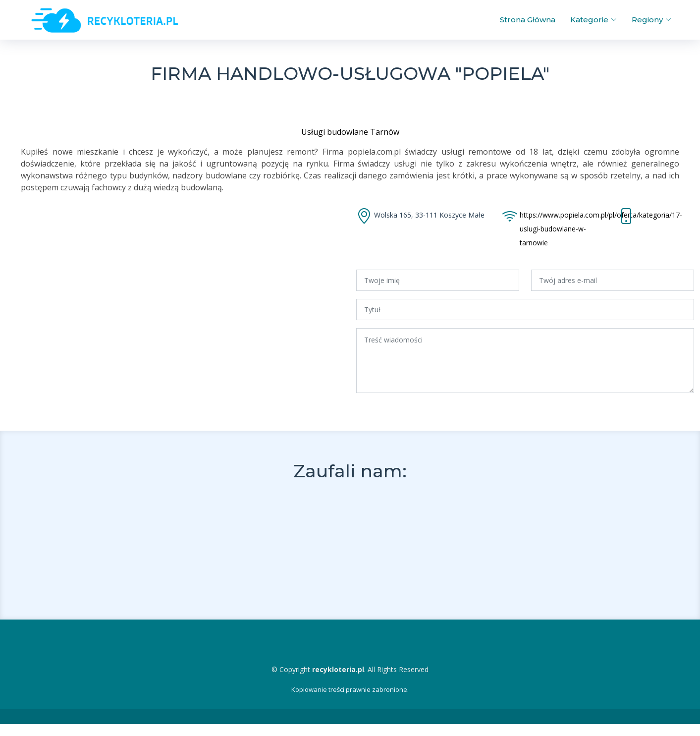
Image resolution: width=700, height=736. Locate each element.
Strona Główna (528, 20)
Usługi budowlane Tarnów (350, 132)
